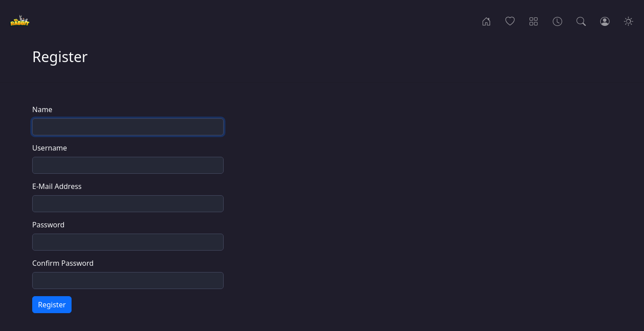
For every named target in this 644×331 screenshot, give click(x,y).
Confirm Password (63, 263)
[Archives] (557, 21)
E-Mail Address (57, 186)
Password (48, 225)
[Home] (486, 21)
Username (50, 148)
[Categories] (534, 21)
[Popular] (510, 21)
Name (42, 109)
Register (52, 305)
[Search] (581, 21)
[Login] (605, 21)
